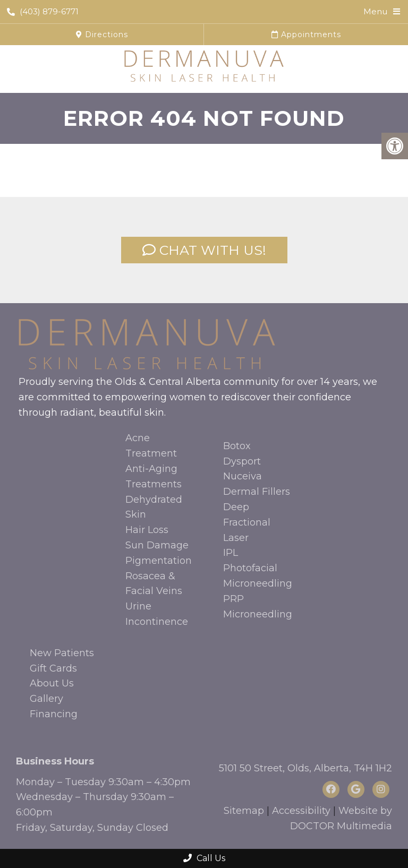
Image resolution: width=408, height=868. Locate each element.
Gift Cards (53, 668)
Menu (375, 11)
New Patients (62, 653)
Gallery (46, 699)
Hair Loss (147, 530)
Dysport (242, 461)
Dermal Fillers (257, 492)
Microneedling (258, 583)
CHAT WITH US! (204, 250)
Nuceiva (243, 476)
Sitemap (244, 811)
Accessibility (301, 811)
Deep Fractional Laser (247, 522)
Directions (102, 35)
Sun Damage (157, 545)
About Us (52, 683)
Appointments (306, 35)
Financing (54, 714)
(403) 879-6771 (43, 11)
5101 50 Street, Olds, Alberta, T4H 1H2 (305, 768)
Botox (237, 446)
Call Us (204, 858)
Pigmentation (159, 561)
